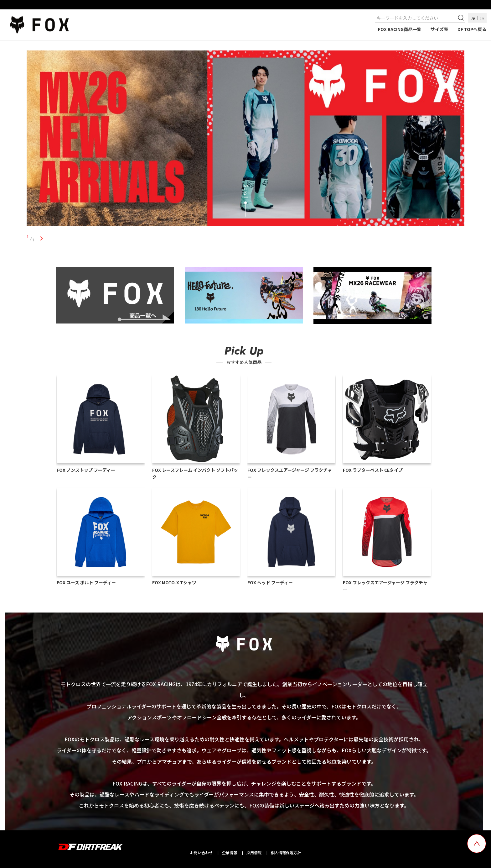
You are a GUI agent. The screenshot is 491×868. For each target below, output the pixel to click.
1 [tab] (41, 239)
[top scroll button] (477, 844)
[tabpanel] (246, 139)
